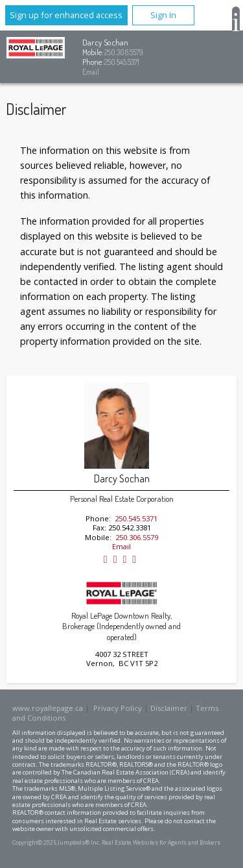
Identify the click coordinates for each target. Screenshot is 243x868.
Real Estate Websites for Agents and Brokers (161, 843)
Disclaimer (169, 708)
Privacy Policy (118, 708)
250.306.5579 (124, 52)
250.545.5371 (122, 62)
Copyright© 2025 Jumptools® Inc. (56, 843)
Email (91, 72)
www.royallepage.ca (48, 708)
